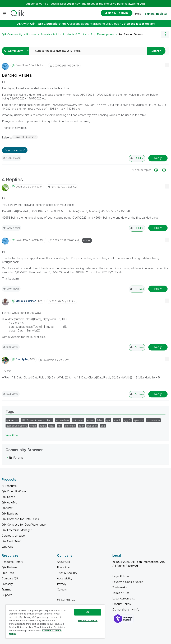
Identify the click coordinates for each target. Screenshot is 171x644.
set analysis (62, 420)
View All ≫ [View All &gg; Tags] (12, 435)
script (117, 420)
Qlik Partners (10, 567)
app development (17, 426)
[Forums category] (7, 458)
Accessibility (65, 578)
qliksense (78, 420)
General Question (25, 137)
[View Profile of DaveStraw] (22, 65)
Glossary (7, 584)
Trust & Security (67, 573)
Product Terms (122, 604)
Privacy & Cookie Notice (128, 582)
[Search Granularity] (16, 51)
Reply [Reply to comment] (158, 228)
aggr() (127, 420)
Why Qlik (7, 547)
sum (103, 426)
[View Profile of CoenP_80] (21, 187)
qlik (108, 420)
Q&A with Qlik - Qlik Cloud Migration (41, 24)
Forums (31, 34)
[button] (167, 65)
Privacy (62, 584)
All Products (9, 486)
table (100, 420)
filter (52, 426)
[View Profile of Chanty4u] (22, 359)
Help (138, 14)
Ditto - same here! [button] (15, 150)
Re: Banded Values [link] (131, 34)
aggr (81, 426)
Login (70, 4)
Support (7, 595)
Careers (62, 589)
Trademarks (120, 587)
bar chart (92, 426)
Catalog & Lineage (13, 536)
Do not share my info (126, 609)
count (43, 426)
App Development (103, 34)
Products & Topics (75, 34)
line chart (70, 426)
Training (7, 589)
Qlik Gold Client (11, 541)
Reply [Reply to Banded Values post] (158, 158)
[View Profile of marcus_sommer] (26, 301)
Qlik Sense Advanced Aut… (37, 420)
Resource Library (12, 562)
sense (90, 420)
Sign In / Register (156, 14)
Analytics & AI (49, 34)
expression (153, 420)
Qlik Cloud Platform (14, 491)
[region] (55, 622)
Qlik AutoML (9, 502)
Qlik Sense (8, 497)
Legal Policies (121, 576)
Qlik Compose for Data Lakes (20, 519)
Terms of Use (121, 593)
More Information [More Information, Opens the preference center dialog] (88, 620)
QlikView (7, 508)
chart (33, 426)
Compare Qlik (10, 578)
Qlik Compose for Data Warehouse (24, 525)
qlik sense (12, 420)
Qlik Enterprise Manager (17, 530)
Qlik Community (12, 34)
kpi (59, 426)
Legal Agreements (124, 598)
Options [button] (165, 34)
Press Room (65, 567)
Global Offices (66, 600)
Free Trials (8, 573)
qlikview (139, 420)
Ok (88, 612)
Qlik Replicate (10, 513)
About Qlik (63, 562)
